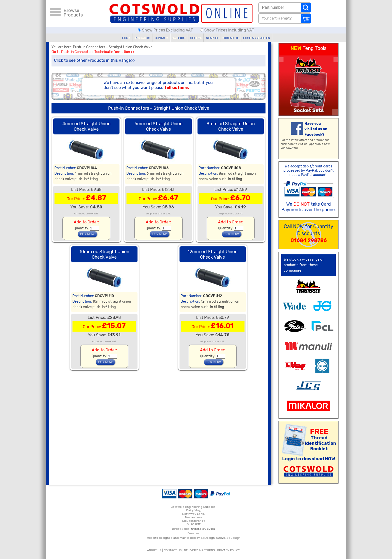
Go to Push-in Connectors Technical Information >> (93, 52)
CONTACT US (173, 550)
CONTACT (161, 38)
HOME (126, 38)
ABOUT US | (155, 550)
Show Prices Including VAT (227, 30)
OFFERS (196, 38)
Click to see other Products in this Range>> (94, 60)
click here (287, 144)
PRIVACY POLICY (229, 550)
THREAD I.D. (230, 38)
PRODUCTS (142, 38)
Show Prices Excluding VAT (166, 30)
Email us (193, 533)
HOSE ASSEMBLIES (257, 38)
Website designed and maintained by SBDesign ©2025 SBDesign (193, 538)
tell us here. (177, 88)
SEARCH (212, 38)
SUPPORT (179, 38)
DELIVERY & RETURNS (199, 550)
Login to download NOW (309, 459)
